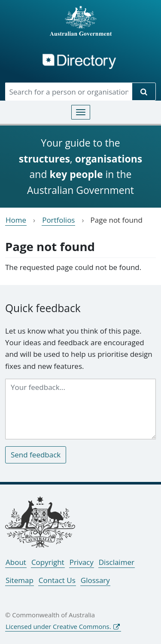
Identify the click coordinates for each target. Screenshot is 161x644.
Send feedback (36, 455)
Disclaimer (117, 562)
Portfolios (58, 220)
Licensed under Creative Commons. (58, 626)
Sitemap (20, 580)
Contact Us (57, 580)
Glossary (95, 580)
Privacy (82, 562)
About (16, 562)
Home (16, 220)
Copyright (48, 562)
